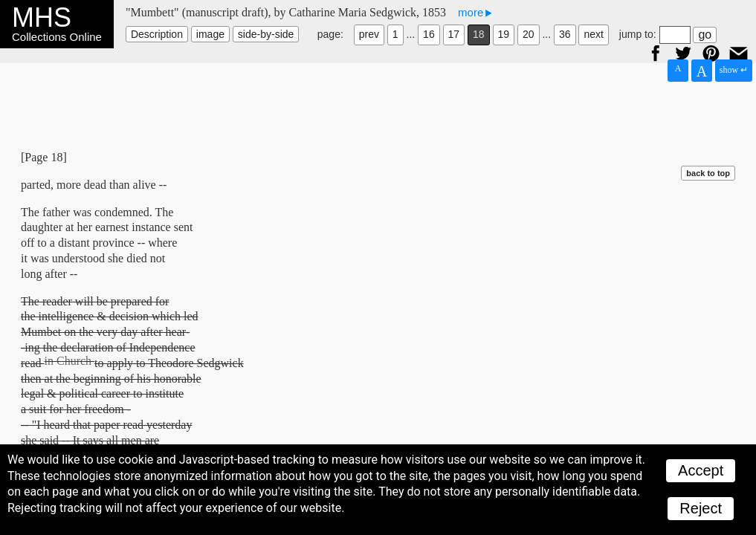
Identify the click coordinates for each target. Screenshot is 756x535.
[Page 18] (44, 157)
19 (504, 34)
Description (157, 34)
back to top (708, 173)
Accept (701, 470)
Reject (701, 508)
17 (454, 34)
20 (529, 34)
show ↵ (734, 70)
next (593, 34)
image (210, 34)
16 (429, 34)
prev (369, 34)
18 (479, 34)
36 (565, 34)
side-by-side (266, 34)
